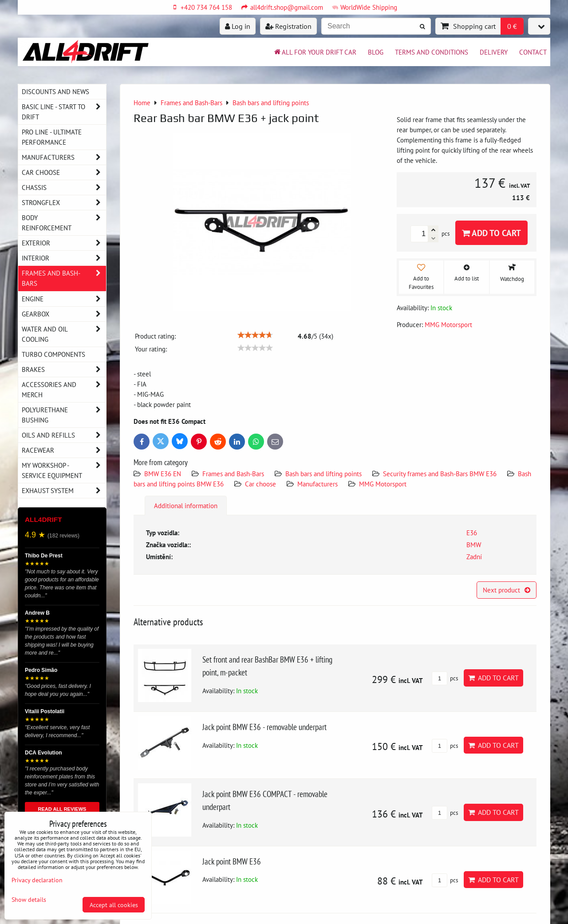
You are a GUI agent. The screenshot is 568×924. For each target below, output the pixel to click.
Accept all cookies (114, 905)
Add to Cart (491, 233)
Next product (507, 590)
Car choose (260, 484)
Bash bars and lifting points (323, 474)
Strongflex (64, 203)
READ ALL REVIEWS (62, 809)
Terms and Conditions (432, 52)
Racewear (64, 450)
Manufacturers (318, 484)
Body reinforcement (64, 223)
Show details (29, 900)
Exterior (64, 243)
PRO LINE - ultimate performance (52, 137)
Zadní (474, 557)
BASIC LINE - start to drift (64, 112)
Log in (238, 26)
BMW (474, 545)
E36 (472, 533)
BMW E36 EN (163, 474)
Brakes (64, 369)
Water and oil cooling (64, 334)
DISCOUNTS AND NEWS (55, 91)
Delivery (494, 52)
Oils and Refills (64, 435)
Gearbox (64, 314)
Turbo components (53, 354)
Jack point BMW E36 (232, 861)
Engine (64, 299)
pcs (445, 678)
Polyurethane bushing (64, 415)
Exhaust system (64, 491)
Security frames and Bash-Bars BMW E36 (440, 474)
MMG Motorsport (383, 484)
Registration (288, 26)
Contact (533, 52)
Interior (64, 258)
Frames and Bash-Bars (233, 474)
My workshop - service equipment (64, 470)
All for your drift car (315, 52)
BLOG (376, 52)
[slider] (255, 335)
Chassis (64, 188)
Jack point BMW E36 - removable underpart (264, 727)
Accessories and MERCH (64, 390)
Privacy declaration (37, 880)
